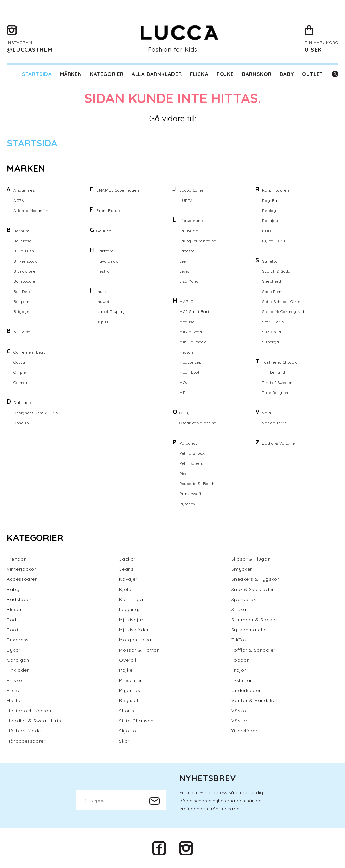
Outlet (312, 74)
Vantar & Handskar (255, 700)
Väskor (240, 711)
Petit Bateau (191, 463)
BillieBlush (24, 251)
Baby (287, 74)
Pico (183, 473)
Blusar (14, 609)
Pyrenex (187, 504)
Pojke (225, 74)
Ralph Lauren (276, 190)
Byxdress (18, 640)
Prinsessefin (192, 494)
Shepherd (272, 281)
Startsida (37, 74)
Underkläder (246, 690)
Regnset (129, 700)
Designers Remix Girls (36, 413)
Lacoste (187, 251)
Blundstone (25, 271)
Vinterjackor (21, 569)
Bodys (14, 620)
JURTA (186, 200)
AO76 (19, 200)
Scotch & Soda (276, 271)
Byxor (14, 650)
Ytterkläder (245, 731)
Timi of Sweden (277, 382)
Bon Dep (22, 291)
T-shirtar (242, 680)
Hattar (15, 700)
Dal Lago (22, 403)
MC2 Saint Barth (196, 312)
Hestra (103, 271)
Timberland (274, 372)
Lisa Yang (189, 281)
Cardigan (18, 660)
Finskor (15, 680)
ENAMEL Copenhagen (118, 190)
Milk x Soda (191, 332)
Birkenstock (25, 261)
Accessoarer (22, 579)
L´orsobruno (191, 221)
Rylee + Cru (274, 241)
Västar (240, 721)
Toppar (240, 660)
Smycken (242, 569)
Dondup (21, 423)
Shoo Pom (272, 291)
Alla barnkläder (157, 74)
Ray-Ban (271, 200)
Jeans (126, 569)
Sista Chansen (136, 721)
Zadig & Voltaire (279, 443)
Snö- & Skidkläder (253, 589)
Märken (71, 74)
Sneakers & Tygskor (255, 579)
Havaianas (107, 261)
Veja (266, 413)
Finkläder (18, 670)
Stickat (240, 609)
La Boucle (189, 231)
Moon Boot (189, 372)
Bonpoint (22, 302)
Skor (124, 741)
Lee (183, 261)
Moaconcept (191, 362)
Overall (128, 660)
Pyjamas (130, 690)
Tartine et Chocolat (281, 362)
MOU (184, 382)
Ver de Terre (274, 423)
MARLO (186, 302)
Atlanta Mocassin (31, 211)
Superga (271, 342)
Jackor (127, 559)
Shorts (127, 711)
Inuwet (103, 302)
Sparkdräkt (245, 599)
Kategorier (107, 74)
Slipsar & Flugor (251, 559)
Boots (14, 630)
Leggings (130, 609)
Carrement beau (30, 352)
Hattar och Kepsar (29, 711)
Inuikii (103, 291)
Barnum (22, 231)
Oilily (184, 413)
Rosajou (270, 221)
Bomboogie (24, 281)
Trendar (16, 559)
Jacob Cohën (192, 190)
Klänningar (132, 599)
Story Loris (273, 322)
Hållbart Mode (24, 731)
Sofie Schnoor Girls (281, 302)
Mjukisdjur (131, 620)
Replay (269, 211)
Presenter (130, 680)
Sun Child (272, 332)
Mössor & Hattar (139, 650)
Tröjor (239, 670)
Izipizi (102, 322)
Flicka (199, 74)
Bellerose (22, 241)
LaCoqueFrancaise (198, 241)
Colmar (21, 382)
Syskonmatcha (249, 630)
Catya (19, 362)
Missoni (187, 352)
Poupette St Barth (197, 484)
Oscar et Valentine (198, 423)
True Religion (275, 393)
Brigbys (21, 312)
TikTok (239, 640)
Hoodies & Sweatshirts (34, 721)
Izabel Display (111, 312)
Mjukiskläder (134, 630)
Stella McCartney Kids (284, 312)
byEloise (22, 332)
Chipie (20, 372)
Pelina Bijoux (192, 453)
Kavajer (128, 579)
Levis (184, 271)
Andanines (24, 190)
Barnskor (257, 74)
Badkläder (19, 599)
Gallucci (104, 231)
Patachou (189, 443)
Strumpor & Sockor (254, 620)
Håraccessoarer (26, 741)
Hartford (105, 251)
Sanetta (270, 261)
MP (182, 393)
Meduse (187, 322)
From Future (109, 211)
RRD (266, 231)
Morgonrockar (136, 640)
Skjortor (129, 731)
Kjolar (126, 589)
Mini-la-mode (193, 342)
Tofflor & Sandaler (254, 650)
